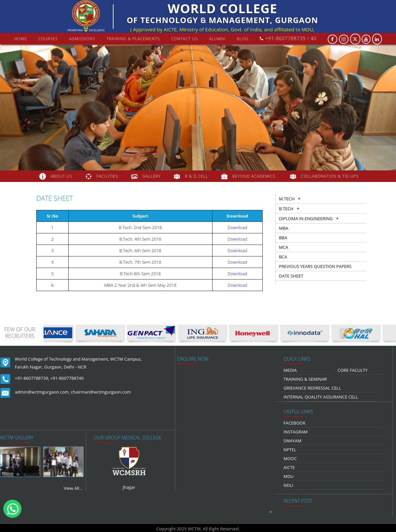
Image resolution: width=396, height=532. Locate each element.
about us (61, 176)
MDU (289, 476)
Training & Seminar (305, 379)
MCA (283, 247)
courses (48, 39)
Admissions (82, 39)
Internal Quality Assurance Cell (321, 397)
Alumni (217, 39)
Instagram (296, 432)
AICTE (289, 467)
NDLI (288, 485)
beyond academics (254, 176)
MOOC (290, 458)
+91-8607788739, (32, 378)
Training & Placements (133, 39)
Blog (243, 39)
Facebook (295, 423)
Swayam (293, 441)
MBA (283, 228)
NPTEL (290, 450)
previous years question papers (315, 266)
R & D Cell (197, 176)
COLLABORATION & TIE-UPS (330, 176)
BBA (283, 238)
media (290, 370)
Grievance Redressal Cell (312, 388)
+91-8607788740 (67, 378)
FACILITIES (107, 176)
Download (237, 227)
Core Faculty (353, 370)
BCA (283, 257)
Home (21, 39)
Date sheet (291, 276)
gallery (152, 176)
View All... (73, 488)
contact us (184, 39)
